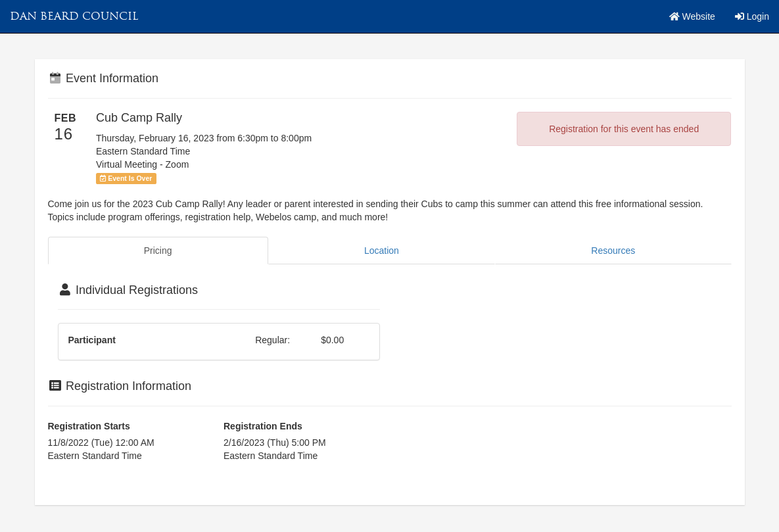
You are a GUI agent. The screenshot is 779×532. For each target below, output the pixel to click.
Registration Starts (89, 426)
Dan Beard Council (74, 16)
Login (752, 16)
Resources (613, 251)
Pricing (158, 251)
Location (382, 251)
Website (692, 16)
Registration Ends (263, 426)
